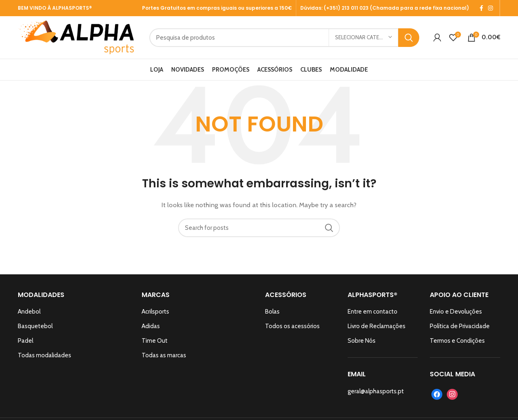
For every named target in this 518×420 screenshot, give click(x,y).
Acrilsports (155, 312)
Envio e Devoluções (456, 312)
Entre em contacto (373, 312)
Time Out (155, 341)
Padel (25, 341)
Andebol (29, 312)
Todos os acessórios (292, 326)
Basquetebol (35, 326)
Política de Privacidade (460, 326)
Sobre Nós (362, 341)
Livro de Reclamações (377, 326)
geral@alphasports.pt (376, 391)
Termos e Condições (457, 341)
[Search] (284, 38)
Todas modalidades (45, 355)
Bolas (272, 312)
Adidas (151, 326)
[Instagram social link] (490, 8)
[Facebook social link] (481, 8)
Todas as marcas (164, 355)
